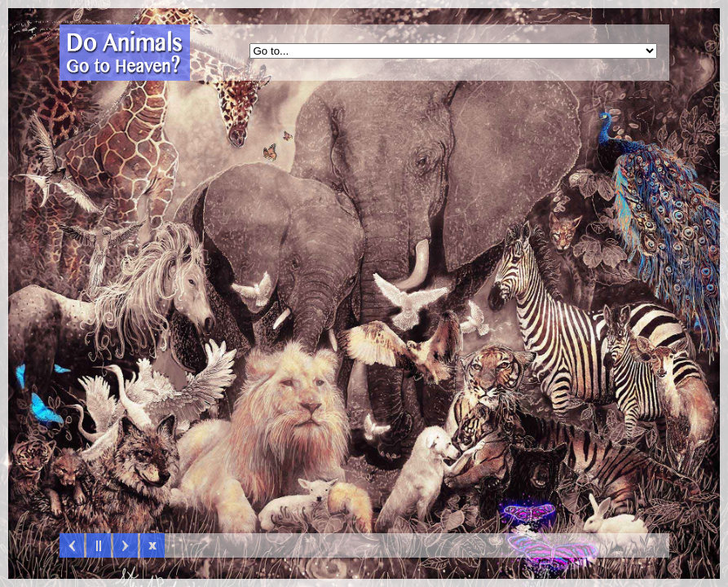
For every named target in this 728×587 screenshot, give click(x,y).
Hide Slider (152, 545)
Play (99, 545)
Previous (72, 545)
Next (126, 545)
